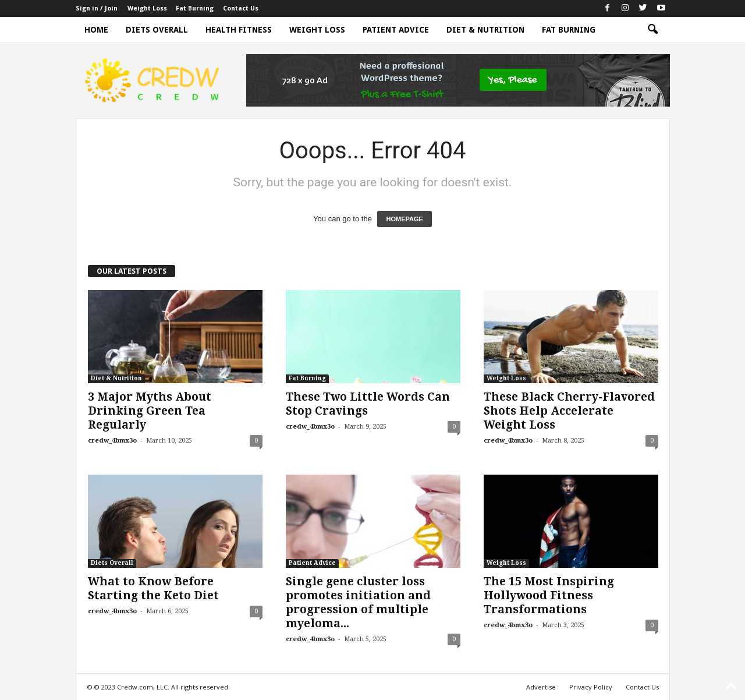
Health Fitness (239, 30)
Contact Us (241, 8)
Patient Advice (396, 30)
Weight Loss (147, 8)
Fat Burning (195, 8)
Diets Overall (157, 30)
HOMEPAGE (404, 219)
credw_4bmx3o (112, 441)
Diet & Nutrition (485, 30)
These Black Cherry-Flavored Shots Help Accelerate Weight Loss (569, 411)
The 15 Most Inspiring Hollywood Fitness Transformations (549, 595)
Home (96, 30)
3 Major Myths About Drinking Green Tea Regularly (150, 411)
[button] (652, 30)
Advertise (541, 687)
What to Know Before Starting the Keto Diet (153, 588)
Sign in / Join (97, 8)
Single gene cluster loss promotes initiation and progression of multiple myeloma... (358, 602)
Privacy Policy (591, 687)
